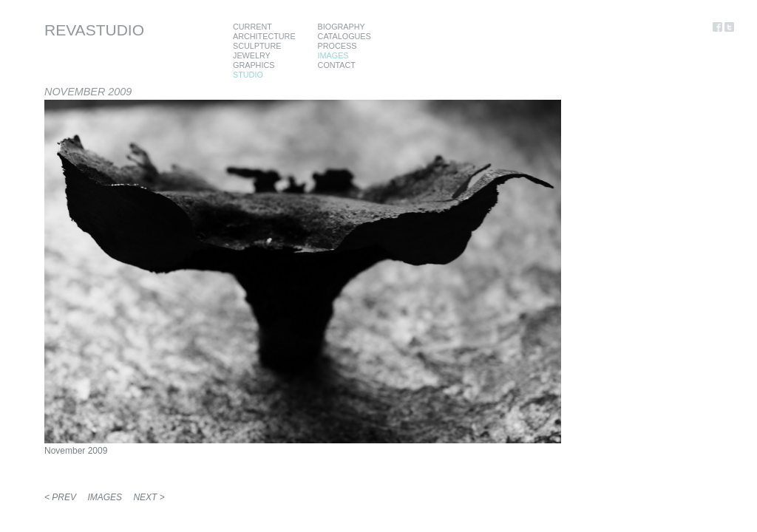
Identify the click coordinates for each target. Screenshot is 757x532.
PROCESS (337, 46)
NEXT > (149, 497)
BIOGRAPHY (342, 27)
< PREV (60, 497)
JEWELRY (252, 55)
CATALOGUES (344, 36)
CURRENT (252, 27)
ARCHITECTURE (264, 36)
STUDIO (248, 75)
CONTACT (337, 65)
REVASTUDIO (94, 30)
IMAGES (333, 55)
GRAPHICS (254, 65)
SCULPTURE (257, 46)
